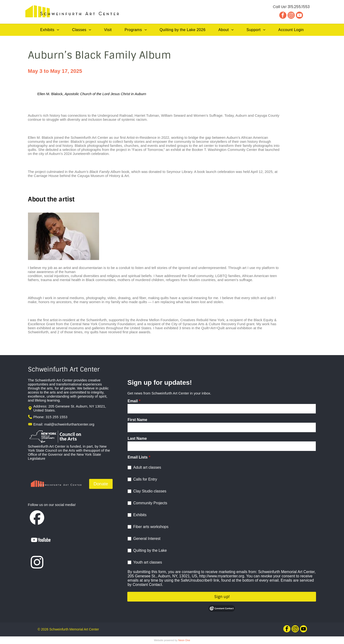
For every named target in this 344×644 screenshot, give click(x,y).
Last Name (137, 438)
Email (133, 401)
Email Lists (138, 457)
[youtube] (299, 16)
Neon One (184, 640)
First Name (137, 420)
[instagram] (291, 16)
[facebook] (283, 16)
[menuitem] (50, 30)
